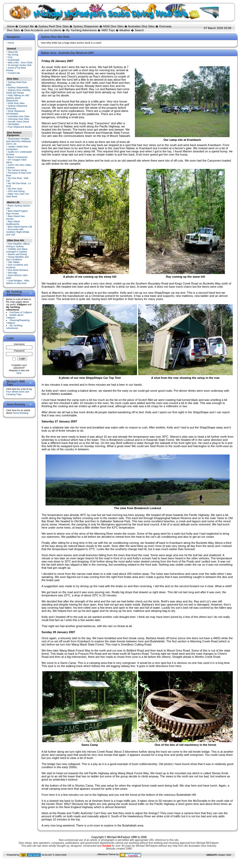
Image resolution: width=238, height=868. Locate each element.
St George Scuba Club (20, 65)
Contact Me (26, 26)
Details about (15, 316)
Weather (125, 30)
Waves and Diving (17, 254)
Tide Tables (14, 262)
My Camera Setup (17, 170)
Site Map (13, 273)
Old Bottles (14, 124)
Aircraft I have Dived (18, 122)
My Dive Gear (15, 189)
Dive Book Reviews (18, 270)
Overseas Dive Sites (19, 119)
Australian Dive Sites (141, 26)
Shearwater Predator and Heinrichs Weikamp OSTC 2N (19, 141)
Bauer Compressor (18, 157)
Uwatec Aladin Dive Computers (17, 148)
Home (11, 26)
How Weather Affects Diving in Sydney (18, 245)
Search (139, 30)
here (19, 373)
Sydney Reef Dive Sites (54, 26)
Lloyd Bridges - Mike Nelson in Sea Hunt (18, 282)
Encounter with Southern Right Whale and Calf (18, 232)
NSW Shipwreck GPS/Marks (16, 112)
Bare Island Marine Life (20, 227)
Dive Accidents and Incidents (43, 30)
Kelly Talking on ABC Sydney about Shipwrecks (18, 98)
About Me (13, 52)
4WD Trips (108, 30)
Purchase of (21, 312)
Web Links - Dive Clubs (20, 63)
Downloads (14, 60)
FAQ (10, 57)
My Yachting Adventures (81, 30)
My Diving (13, 55)
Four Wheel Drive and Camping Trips (18, 393)
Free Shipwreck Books (20, 127)
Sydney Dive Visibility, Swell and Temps (18, 91)
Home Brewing (20, 413)
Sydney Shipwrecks (86, 26)
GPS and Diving (16, 191)
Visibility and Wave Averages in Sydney (17, 250)
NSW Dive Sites (113, 26)
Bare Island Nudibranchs (13, 223)
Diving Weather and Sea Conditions (17, 258)
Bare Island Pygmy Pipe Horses (17, 212)
